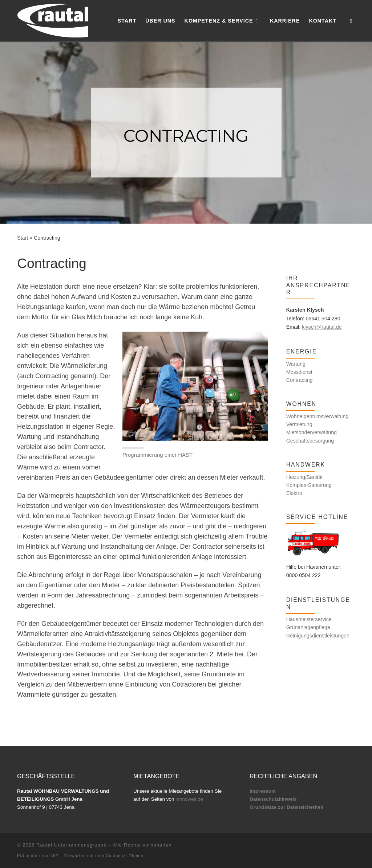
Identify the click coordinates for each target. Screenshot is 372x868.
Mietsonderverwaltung (312, 432)
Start (23, 238)
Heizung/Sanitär (305, 477)
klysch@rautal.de (322, 327)
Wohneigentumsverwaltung (318, 416)
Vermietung (299, 424)
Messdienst (299, 372)
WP (55, 856)
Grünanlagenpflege (308, 627)
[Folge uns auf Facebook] (288, 259)
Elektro (294, 493)
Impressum (263, 791)
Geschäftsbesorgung (310, 441)
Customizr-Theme (125, 856)
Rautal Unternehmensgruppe (71, 845)
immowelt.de (189, 799)
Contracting (300, 380)
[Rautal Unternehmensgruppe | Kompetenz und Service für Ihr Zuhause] (53, 19)
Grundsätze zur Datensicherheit (286, 807)
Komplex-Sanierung (309, 485)
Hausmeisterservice (309, 619)
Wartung (296, 364)
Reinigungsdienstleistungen (318, 636)
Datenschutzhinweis (273, 799)
